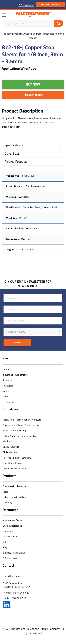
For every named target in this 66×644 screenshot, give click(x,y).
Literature (8, 531)
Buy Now (33, 84)
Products (7, 380)
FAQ (5, 547)
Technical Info (10, 536)
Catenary (7, 502)
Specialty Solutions (12, 463)
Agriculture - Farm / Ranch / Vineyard (22, 420)
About (6, 396)
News (6, 391)
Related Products (16, 161)
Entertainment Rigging (15, 430)
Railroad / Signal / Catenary (17, 458)
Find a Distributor (50, 4)
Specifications (14, 145)
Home (6, 369)
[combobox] (33, 332)
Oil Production (10, 452)
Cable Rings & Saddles (14, 497)
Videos (6, 542)
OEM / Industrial (11, 447)
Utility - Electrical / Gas (15, 468)
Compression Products (14, 486)
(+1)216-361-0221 (21, 593)
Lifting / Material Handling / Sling (20, 436)
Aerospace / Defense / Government (21, 425)
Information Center (13, 520)
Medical (7, 441)
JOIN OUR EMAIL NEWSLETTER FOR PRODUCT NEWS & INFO (28, 284)
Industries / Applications (15, 375)
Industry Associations (14, 553)
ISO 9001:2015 (26, 5)
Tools (5, 492)
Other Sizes (12, 153)
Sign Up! (17, 343)
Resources (8, 386)
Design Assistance (12, 526)
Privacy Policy (10, 402)
